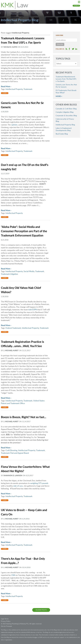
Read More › (6, 87)
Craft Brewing (11, 450)
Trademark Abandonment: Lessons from (66, 79)
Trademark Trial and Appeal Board (15, 453)
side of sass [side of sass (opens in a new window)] (18, 486)
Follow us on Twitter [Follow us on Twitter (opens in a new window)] (73, 49)
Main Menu (79, 2)
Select (59, 64)
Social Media (29, 271)
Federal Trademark (13, 328)
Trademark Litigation (9, 274)
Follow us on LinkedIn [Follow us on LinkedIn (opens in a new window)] (76, 49)
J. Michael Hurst (11, 351)
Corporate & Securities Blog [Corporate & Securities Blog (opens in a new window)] (66, 116)
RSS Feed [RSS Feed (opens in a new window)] (66, 49)
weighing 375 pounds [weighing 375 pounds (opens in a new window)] (39, 483)
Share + (5, 93)
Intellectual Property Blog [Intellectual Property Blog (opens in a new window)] (65, 125)
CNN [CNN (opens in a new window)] (13, 575)
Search (76, 6)
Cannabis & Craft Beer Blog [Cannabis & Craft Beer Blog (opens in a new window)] (66, 109)
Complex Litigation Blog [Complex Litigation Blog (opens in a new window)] (65, 112)
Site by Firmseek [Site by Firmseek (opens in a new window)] (6, 626)
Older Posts (41, 610)
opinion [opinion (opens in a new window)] (14, 125)
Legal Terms (5, 619)
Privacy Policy (6, 621)
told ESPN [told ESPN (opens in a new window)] (33, 310)
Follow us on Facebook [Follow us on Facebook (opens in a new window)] (69, 49)
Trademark (28, 89)
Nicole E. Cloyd (10, 47)
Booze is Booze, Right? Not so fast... (24, 417)
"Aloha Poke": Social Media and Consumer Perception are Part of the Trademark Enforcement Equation (24, 231)
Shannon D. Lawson (13, 476)
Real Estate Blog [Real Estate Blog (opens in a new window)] (62, 134)
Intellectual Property (14, 89)
